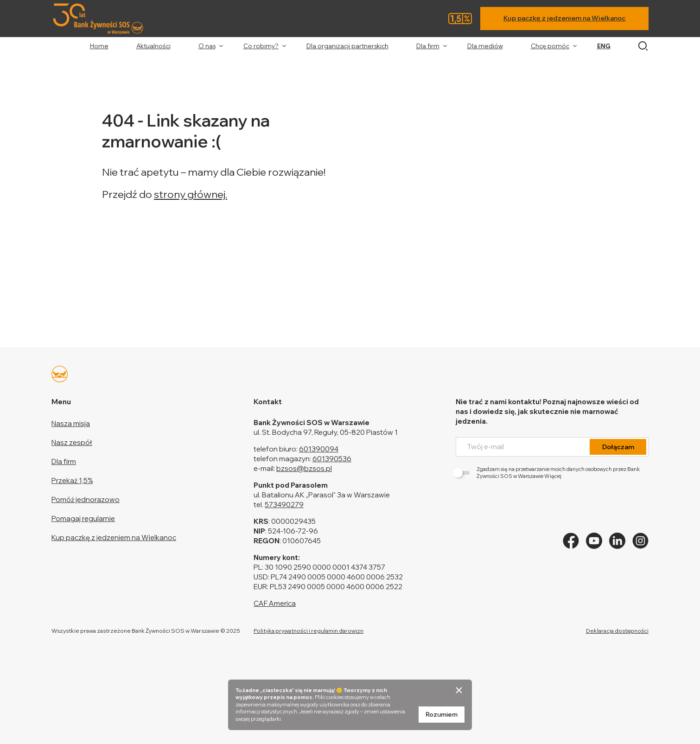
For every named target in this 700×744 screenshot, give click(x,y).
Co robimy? (261, 46)
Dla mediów (485, 46)
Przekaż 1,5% (72, 480)
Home (99, 46)
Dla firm (428, 46)
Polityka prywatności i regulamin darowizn (309, 631)
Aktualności (153, 46)
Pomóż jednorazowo (86, 499)
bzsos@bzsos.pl (304, 468)
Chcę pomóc (550, 46)
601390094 (319, 449)
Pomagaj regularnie (83, 518)
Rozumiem (442, 714)
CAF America (275, 603)
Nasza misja (71, 423)
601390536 (332, 459)
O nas (207, 46)
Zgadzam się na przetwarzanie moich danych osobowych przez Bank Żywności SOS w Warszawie (548, 473)
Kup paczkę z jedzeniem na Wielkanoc (564, 18)
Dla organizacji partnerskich (347, 46)
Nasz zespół (72, 442)
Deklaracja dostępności (617, 631)
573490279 (284, 505)
